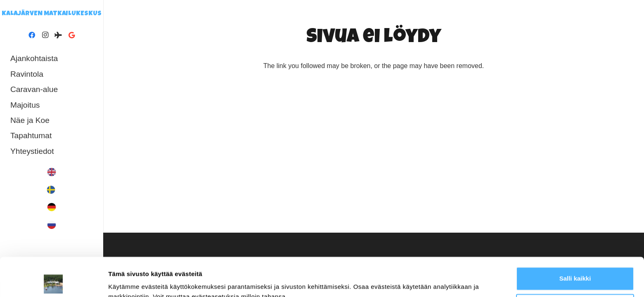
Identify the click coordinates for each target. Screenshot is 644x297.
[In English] (51, 172)
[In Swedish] (52, 190)
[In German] (51, 207)
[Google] (71, 35)
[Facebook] (32, 35)
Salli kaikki (575, 240)
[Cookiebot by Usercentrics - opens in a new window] (53, 281)
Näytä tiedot (126, 281)
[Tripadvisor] (58, 35)
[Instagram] (45, 35)
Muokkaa (575, 267)
